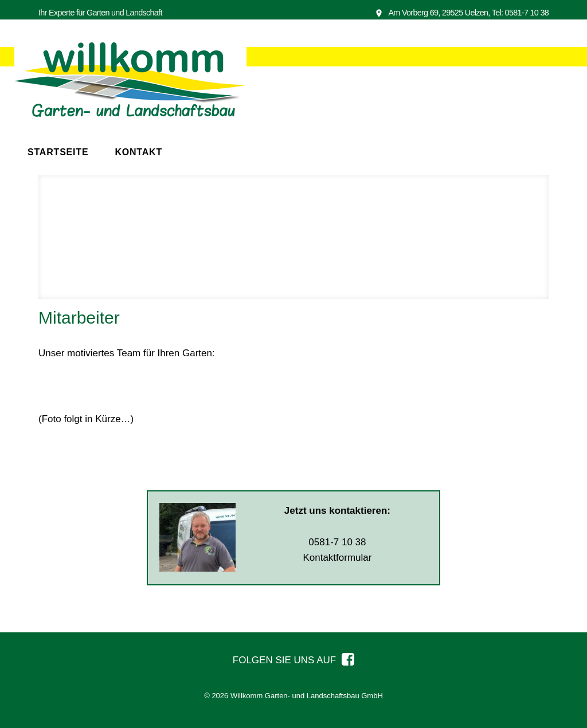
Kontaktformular (337, 558)
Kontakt (138, 152)
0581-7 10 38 (527, 13)
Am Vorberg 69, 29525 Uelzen (431, 13)
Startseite (58, 152)
